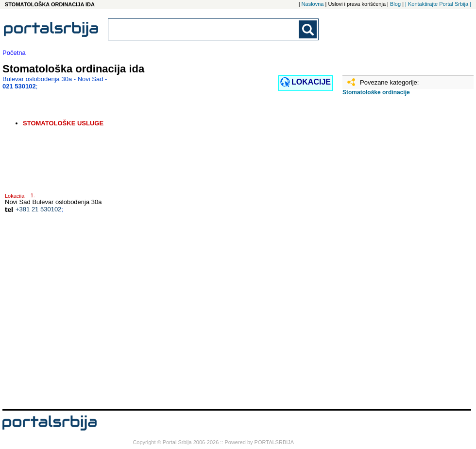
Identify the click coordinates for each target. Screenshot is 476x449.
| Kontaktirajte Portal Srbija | (438, 4)
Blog (395, 4)
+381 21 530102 (38, 209)
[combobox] (204, 29)
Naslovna (313, 4)
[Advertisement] (386, 256)
